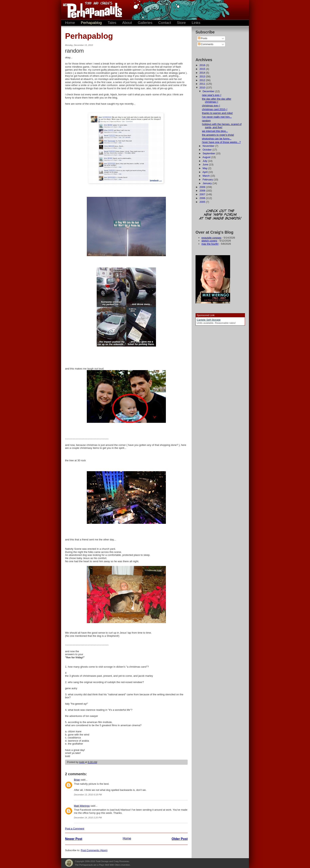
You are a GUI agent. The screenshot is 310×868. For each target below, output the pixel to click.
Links (196, 23)
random (206, 121)
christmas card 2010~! (215, 109)
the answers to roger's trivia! (218, 135)
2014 (203, 73)
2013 (203, 76)
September (209, 153)
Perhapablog (91, 23)
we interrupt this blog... (215, 131)
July (205, 161)
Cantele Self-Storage (209, 320)
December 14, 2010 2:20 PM (88, 818)
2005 (203, 202)
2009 (203, 187)
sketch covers (209, 241)
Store (181, 23)
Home (70, 23)
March (207, 176)
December (209, 91)
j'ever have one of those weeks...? (221, 142)
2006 (203, 198)
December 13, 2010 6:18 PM (88, 795)
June (206, 164)
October (208, 150)
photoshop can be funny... (217, 139)
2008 (203, 191)
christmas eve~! (211, 106)
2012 (203, 80)
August (207, 157)
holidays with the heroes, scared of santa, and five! (222, 126)
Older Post (180, 839)
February (208, 180)
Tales (112, 23)
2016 (203, 65)
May (205, 168)
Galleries (145, 23)
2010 (203, 88)
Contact (165, 23)
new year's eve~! (212, 95)
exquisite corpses (211, 238)
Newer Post (74, 839)
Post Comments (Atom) (94, 850)
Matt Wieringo (82, 806)
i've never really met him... (217, 117)
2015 (203, 69)
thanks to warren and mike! (217, 113)
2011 (203, 84)
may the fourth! (210, 244)
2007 (203, 194)
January (208, 183)
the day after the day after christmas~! (216, 100)
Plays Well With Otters (69, 863)
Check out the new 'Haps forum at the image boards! (220, 215)
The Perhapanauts (91, 10)
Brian (77, 780)
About (127, 23)
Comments (206, 44)
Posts (203, 38)
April (205, 172)
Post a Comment (75, 829)
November (209, 146)
